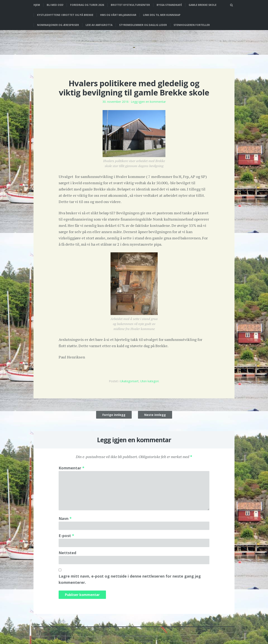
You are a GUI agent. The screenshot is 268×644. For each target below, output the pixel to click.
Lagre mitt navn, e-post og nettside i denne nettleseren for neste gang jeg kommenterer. (130, 579)
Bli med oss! (55, 5)
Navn (65, 518)
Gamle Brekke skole (203, 5)
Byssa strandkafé (169, 5)
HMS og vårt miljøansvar (118, 15)
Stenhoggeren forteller (192, 25)
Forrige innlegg (114, 415)
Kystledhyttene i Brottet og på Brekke (65, 15)
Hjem (37, 5)
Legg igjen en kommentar (148, 102)
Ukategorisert (129, 381)
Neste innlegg (155, 415)
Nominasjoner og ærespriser (58, 25)
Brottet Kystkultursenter (130, 5)
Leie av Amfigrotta (99, 25)
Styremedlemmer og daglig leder (143, 25)
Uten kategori (149, 381)
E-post (66, 536)
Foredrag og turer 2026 (87, 5)
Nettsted (67, 553)
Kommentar (72, 468)
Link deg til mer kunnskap (162, 15)
